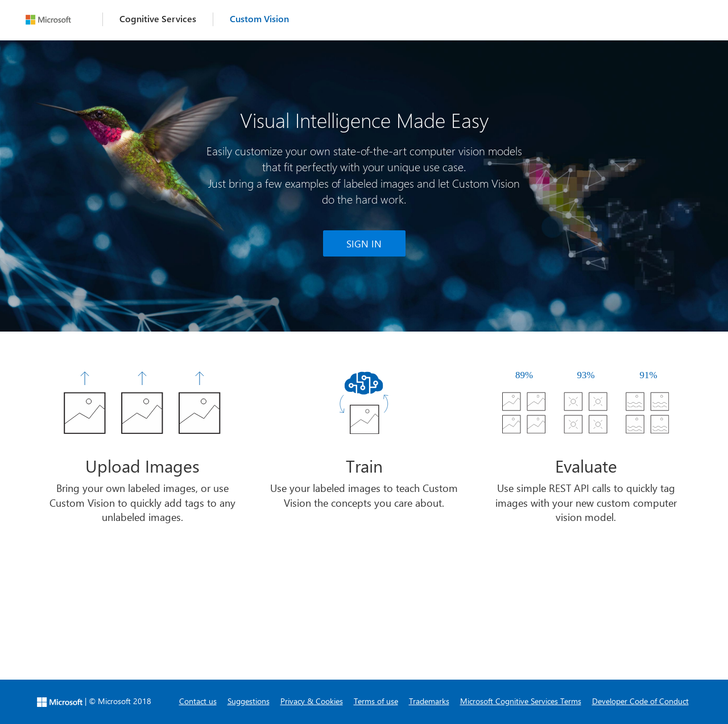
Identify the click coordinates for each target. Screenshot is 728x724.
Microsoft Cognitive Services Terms (521, 701)
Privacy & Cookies (312, 701)
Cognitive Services (158, 18)
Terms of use (376, 701)
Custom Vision (259, 18)
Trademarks (429, 701)
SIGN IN (364, 243)
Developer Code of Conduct (640, 701)
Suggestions (249, 701)
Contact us (198, 701)
